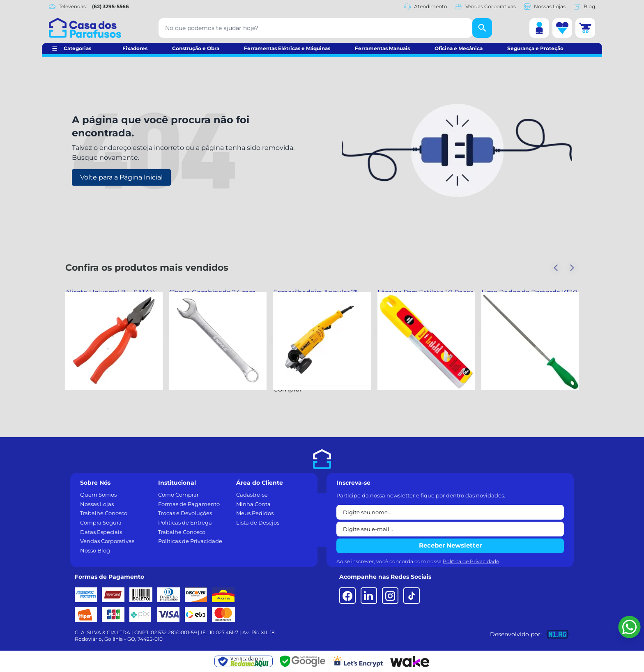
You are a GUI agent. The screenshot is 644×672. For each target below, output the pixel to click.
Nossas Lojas (545, 7)
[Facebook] (347, 596)
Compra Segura (101, 522)
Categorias (77, 48)
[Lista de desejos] (562, 28)
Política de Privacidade (471, 561)
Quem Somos (98, 495)
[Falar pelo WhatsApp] (629, 627)
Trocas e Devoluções (185, 513)
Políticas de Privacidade (190, 541)
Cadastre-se (252, 495)
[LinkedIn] (369, 596)
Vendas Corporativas (486, 7)
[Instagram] (390, 596)
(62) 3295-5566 (110, 6)
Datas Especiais (101, 532)
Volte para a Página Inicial (121, 177)
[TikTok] (412, 596)
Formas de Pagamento (189, 504)
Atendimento (426, 7)
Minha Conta (253, 504)
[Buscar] (482, 28)
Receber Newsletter (450, 545)
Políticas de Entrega (185, 522)
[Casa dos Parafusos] (85, 28)
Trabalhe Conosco (104, 513)
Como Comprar (178, 495)
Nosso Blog (95, 550)
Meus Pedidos (255, 513)
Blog (584, 7)
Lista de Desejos (258, 522)
